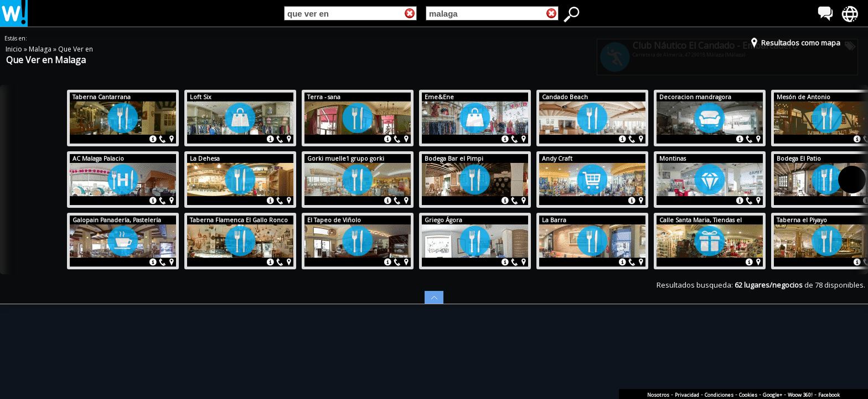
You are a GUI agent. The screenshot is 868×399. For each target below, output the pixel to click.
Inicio (15, 49)
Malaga (41, 49)
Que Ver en (76, 49)
